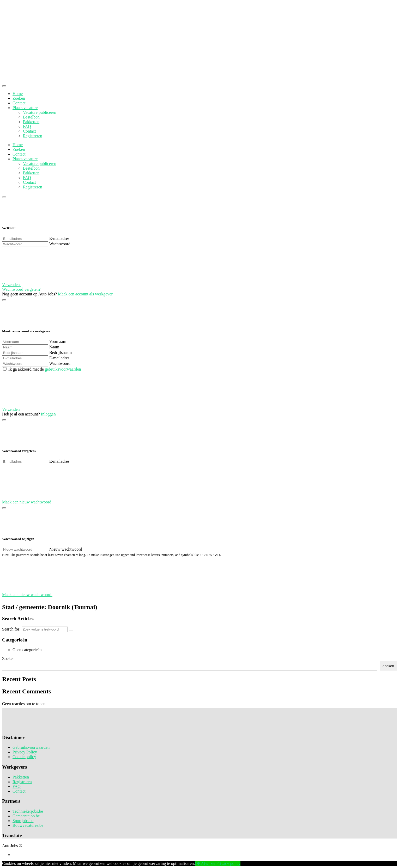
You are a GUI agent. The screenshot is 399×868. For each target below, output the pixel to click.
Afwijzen (209, 863)
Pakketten (31, 122)
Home (18, 94)
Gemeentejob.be (26, 816)
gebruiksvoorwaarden (63, 369)
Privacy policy (229, 863)
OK (198, 863)
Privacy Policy (25, 752)
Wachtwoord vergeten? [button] (21, 289)
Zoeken (19, 98)
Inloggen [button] (48, 414)
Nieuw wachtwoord (66, 549)
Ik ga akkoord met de (45, 369)
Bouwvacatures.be (28, 825)
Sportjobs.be (23, 821)
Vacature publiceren (40, 112)
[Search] (71, 631)
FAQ (27, 126)
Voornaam (58, 341)
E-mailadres (59, 238)
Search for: (11, 629)
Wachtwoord (60, 244)
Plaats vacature (25, 108)
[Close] (4, 86)
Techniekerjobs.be (28, 811)
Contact (19, 103)
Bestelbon (31, 117)
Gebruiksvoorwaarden (31, 747)
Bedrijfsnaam (61, 352)
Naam (54, 347)
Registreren (33, 136)
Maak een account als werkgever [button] (85, 294)
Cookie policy (24, 757)
